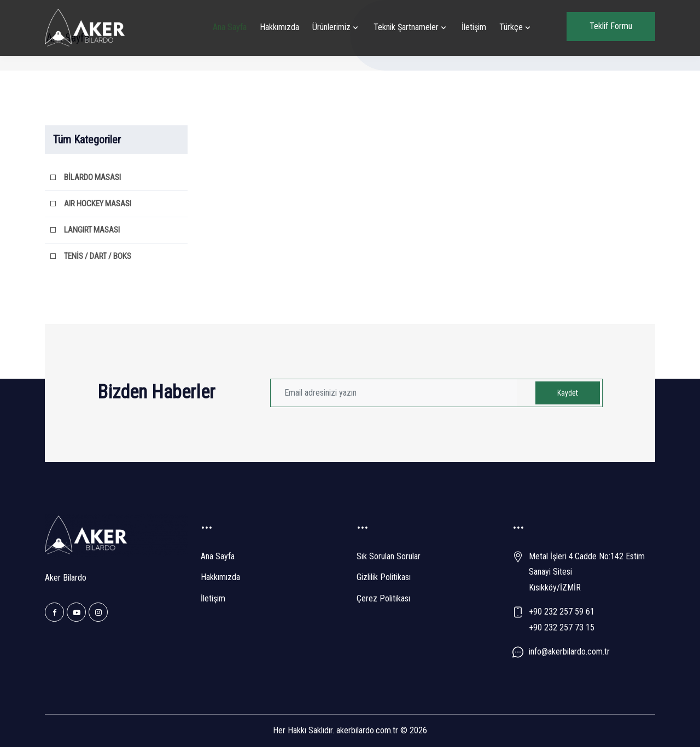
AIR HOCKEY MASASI (98, 204)
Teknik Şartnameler (406, 27)
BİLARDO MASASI (92, 177)
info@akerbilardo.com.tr (569, 652)
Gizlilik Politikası (384, 577)
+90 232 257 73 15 (562, 627)
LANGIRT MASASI (92, 230)
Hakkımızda (279, 27)
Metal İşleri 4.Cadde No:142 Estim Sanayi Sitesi (587, 564)
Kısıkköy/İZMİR (555, 587)
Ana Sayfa (230, 27)
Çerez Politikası (383, 598)
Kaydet (568, 393)
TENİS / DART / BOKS (98, 256)
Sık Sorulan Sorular (389, 556)
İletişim (474, 27)
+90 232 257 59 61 (562, 612)
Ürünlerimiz (331, 27)
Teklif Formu (611, 26)
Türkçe (511, 27)
